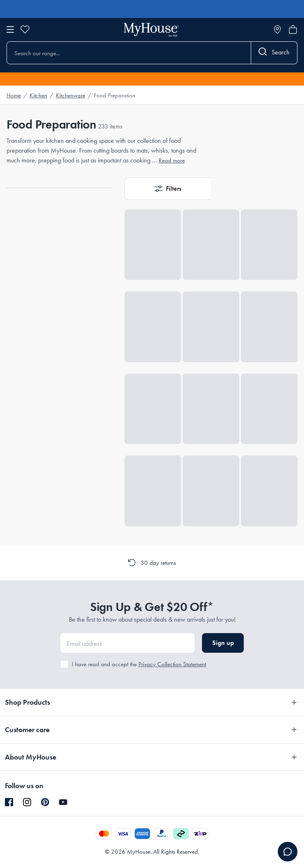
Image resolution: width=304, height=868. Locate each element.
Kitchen (38, 95)
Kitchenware (70, 95)
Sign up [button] (223, 643)
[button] (168, 189)
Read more (172, 160)
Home (14, 95)
